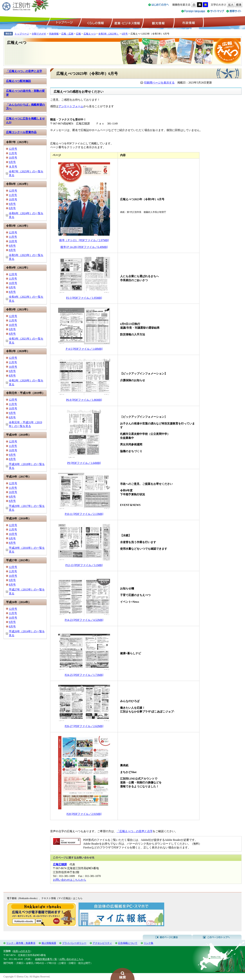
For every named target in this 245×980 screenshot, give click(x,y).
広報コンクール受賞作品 (21, 132)
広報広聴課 (60, 864)
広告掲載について (128, 943)
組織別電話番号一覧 (46, 959)
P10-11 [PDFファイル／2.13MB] (84, 514)
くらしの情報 (95, 23)
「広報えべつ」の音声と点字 (24, 71)
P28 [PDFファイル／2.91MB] (84, 814)
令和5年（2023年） (109, 34)
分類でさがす (39, 34)
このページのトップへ (217, 937)
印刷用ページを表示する (159, 83)
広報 (78, 34)
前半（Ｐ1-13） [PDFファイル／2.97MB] (84, 240)
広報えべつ (90, 34)
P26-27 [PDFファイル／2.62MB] (84, 726)
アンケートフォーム (71, 106)
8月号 (12, 208)
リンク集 (148, 943)
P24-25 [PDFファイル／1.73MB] (84, 675)
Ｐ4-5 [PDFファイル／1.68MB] (84, 349)
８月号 (13, 167)
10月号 (13, 158)
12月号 (13, 149)
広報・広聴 (67, 34)
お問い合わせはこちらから (70, 880)
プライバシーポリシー (74, 943)
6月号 (125, 34)
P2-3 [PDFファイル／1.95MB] (84, 298)
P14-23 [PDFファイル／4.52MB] (84, 620)
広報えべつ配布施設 (19, 81)
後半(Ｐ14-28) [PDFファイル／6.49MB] (84, 247)
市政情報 (188, 23)
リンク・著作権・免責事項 (21, 943)
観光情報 (158, 23)
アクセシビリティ (102, 943)
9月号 (12, 162)
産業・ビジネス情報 (126, 23)
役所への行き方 (22, 951)
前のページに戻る (167, 937)
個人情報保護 (49, 943)
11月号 (13, 153)
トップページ (64, 23)
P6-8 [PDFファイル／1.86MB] (84, 400)
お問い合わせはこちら (71, 959)
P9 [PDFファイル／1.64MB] (84, 463)
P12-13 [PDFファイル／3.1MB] (84, 565)
